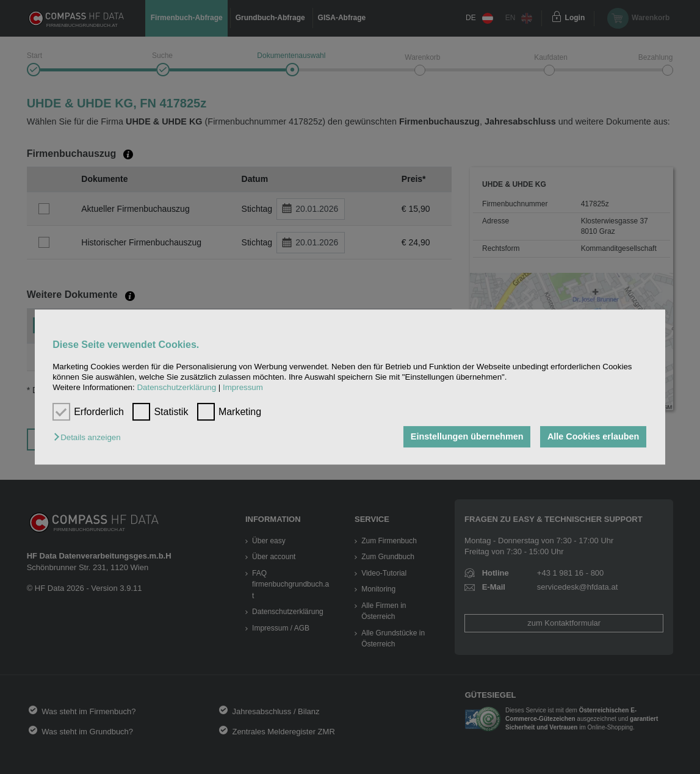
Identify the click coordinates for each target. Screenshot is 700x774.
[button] (90, 438)
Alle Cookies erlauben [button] (593, 437)
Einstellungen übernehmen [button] (467, 437)
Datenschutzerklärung (176, 388)
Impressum (243, 388)
